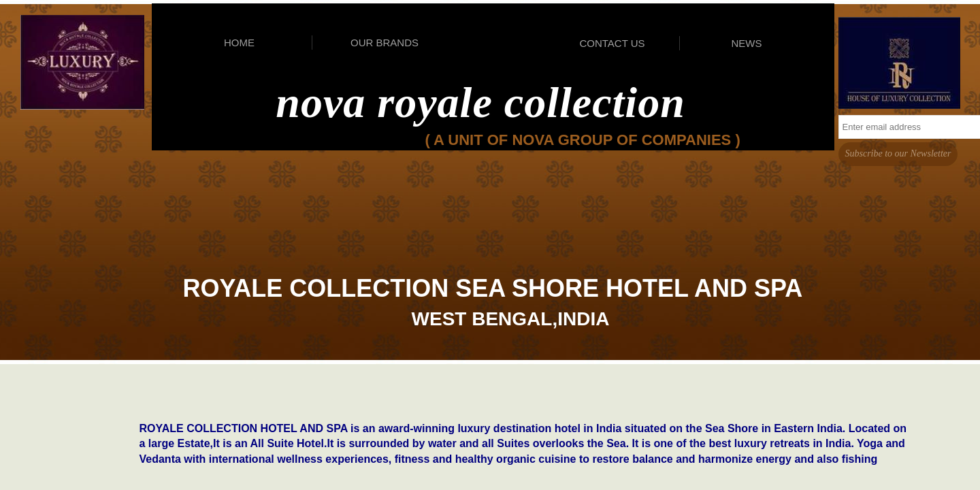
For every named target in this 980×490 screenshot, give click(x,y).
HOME (239, 43)
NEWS (747, 43)
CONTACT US (612, 43)
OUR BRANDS (385, 43)
